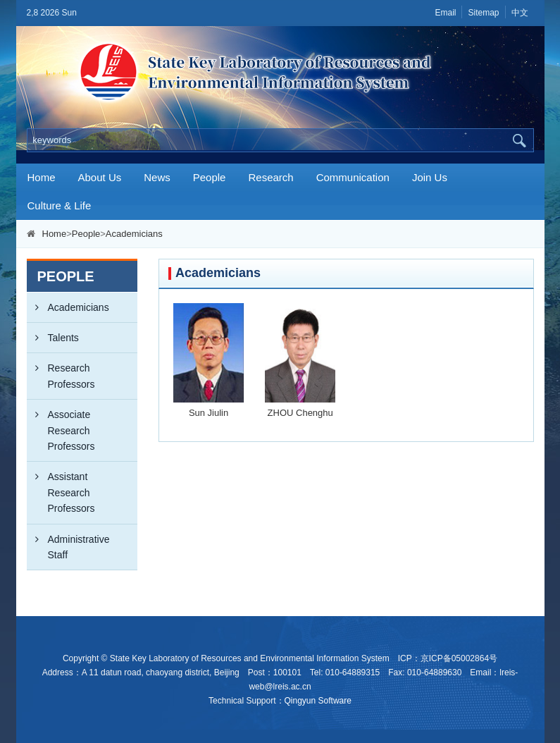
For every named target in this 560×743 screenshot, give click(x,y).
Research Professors (61, 371)
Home (42, 177)
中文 (520, 13)
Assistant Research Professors (61, 488)
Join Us (430, 177)
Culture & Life (60, 205)
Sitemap (483, 13)
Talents (53, 338)
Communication (353, 177)
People (210, 177)
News (157, 177)
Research (270, 177)
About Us (100, 177)
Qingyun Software (318, 701)
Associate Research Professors (61, 426)
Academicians (134, 234)
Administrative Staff (68, 542)
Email (445, 13)
